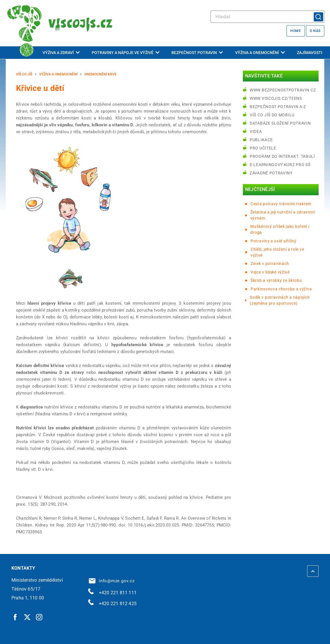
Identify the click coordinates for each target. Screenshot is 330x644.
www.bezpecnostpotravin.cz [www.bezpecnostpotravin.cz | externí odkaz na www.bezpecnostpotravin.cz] (283, 90)
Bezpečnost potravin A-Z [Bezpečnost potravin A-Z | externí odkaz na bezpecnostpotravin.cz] (278, 107)
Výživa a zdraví (61, 53)
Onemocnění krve (100, 74)
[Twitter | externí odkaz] (27, 617)
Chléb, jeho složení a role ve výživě (277, 252)
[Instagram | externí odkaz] (39, 617)
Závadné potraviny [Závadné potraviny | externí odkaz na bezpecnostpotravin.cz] (271, 173)
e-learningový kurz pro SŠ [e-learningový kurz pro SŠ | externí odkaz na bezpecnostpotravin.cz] (280, 165)
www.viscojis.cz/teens (276, 98)
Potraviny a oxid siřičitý (274, 241)
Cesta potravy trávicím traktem (281, 204)
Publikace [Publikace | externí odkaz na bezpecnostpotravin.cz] (261, 140)
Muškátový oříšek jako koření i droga (280, 229)
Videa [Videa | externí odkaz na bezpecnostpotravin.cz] (256, 131)
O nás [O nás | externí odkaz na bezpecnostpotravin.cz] (315, 31)
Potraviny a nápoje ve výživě (126, 53)
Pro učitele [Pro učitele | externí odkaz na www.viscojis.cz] (263, 148)
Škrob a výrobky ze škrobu (276, 280)
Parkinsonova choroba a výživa (281, 289)
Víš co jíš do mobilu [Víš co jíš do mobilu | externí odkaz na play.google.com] (272, 115)
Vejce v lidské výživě (270, 272)
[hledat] (267, 17)
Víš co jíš (24, 74)
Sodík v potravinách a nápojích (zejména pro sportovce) (280, 300)
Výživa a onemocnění (260, 53)
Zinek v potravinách (270, 264)
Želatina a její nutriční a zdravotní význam (283, 215)
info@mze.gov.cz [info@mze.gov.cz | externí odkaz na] (112, 581)
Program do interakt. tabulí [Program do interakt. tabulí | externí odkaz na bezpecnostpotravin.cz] (282, 156)
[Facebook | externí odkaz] (15, 617)
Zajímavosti (310, 53)
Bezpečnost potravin (197, 53)
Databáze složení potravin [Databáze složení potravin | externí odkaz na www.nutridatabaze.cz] (280, 123)
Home (296, 31)
